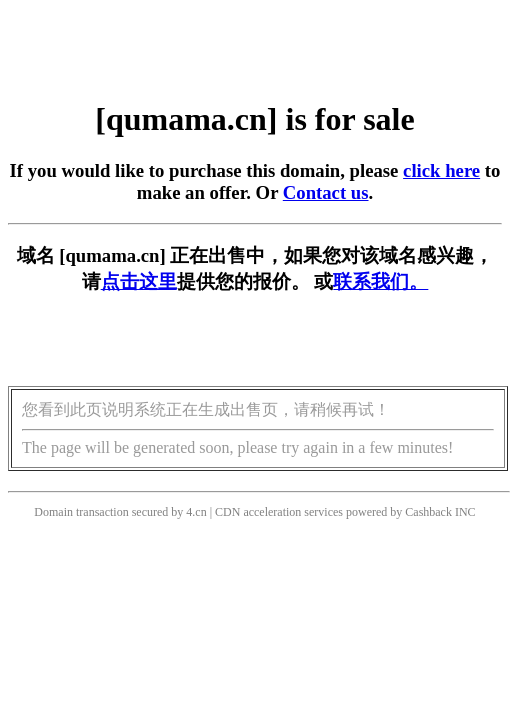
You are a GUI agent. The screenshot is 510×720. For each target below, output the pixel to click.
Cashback (428, 512)
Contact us (326, 192)
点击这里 (139, 281)
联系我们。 (380, 281)
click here (441, 170)
